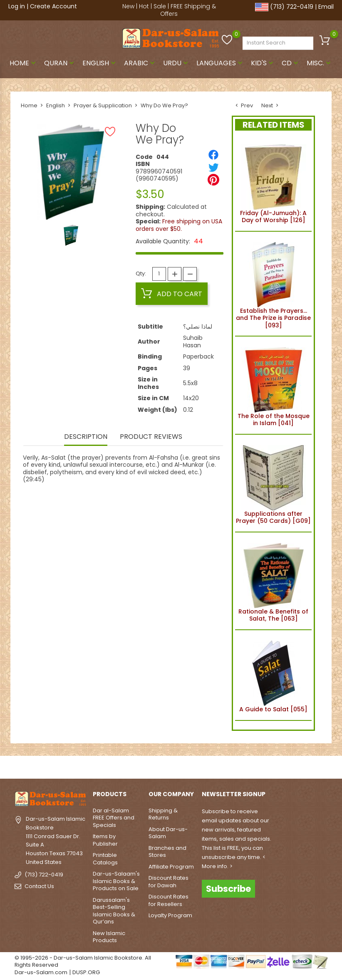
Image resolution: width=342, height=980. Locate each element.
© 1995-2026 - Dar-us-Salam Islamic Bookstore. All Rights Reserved (83, 961)
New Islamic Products (109, 937)
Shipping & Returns (163, 814)
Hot (144, 6)
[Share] (213, 155)
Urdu (176, 63)
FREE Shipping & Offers (188, 10)
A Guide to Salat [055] (273, 675)
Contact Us (39, 886)
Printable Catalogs (105, 859)
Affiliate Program (171, 867)
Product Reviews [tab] (151, 437)
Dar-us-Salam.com (41, 972)
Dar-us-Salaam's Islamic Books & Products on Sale (116, 881)
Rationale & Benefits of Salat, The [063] (273, 581)
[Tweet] (213, 167)
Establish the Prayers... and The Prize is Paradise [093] (273, 284)
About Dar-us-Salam (168, 833)
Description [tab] (85, 437)
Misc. (320, 63)
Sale (160, 6)
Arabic (140, 63)
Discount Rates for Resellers (169, 900)
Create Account (53, 6)
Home (24, 63)
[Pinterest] (213, 180)
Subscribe (228, 889)
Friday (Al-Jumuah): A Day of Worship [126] (273, 183)
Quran (60, 63)
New (128, 6)
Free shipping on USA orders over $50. (179, 225)
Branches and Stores (167, 852)
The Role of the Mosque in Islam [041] (274, 385)
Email (326, 7)
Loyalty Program (170, 915)
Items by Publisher (105, 840)
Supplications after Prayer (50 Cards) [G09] (273, 483)
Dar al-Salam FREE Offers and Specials (114, 818)
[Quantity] (159, 274)
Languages (220, 63)
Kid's (263, 63)
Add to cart (172, 294)
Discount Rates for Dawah (169, 882)
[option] (71, 235)
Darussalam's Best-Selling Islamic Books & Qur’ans (114, 911)
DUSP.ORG (86, 972)
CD (291, 63)
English (100, 63)
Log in (17, 6)
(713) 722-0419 (292, 7)
